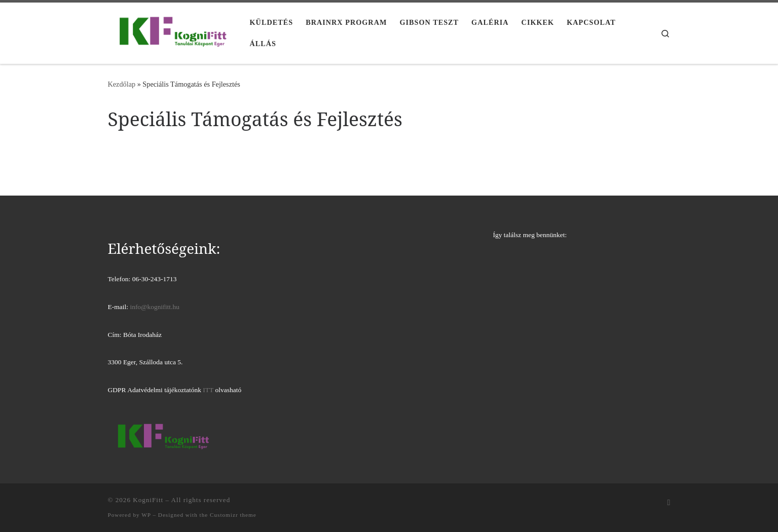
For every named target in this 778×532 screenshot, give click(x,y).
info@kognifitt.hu (155, 307)
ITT (208, 390)
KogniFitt (148, 500)
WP (146, 515)
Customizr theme (233, 515)
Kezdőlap (122, 84)
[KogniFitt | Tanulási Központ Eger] (171, 31)
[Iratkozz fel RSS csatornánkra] (669, 503)
